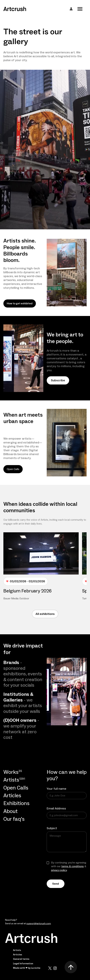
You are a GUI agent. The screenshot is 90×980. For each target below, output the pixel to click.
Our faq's (14, 819)
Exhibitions (16, 804)
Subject (52, 828)
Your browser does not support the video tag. (45, 150)
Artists (17, 950)
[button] (71, 9)
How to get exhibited (20, 303)
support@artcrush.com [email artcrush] (39, 924)
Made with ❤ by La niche (27, 968)
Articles (12, 796)
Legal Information (23, 964)
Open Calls (13, 469)
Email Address (56, 809)
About (10, 811)
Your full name (57, 789)
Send (56, 884)
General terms (21, 959)
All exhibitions (45, 614)
